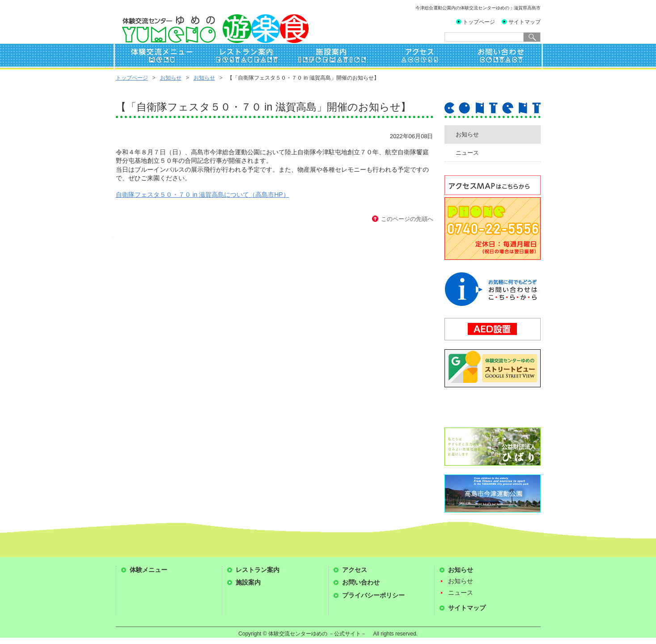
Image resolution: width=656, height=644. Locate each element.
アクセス (414, 57)
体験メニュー (148, 570)
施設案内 (329, 57)
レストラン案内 (244, 57)
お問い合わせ (499, 57)
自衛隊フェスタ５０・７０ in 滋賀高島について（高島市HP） (203, 195)
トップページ (479, 22)
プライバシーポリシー (373, 595)
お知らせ (171, 78)
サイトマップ (525, 22)
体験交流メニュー (158, 57)
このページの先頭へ (407, 219)
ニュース (467, 153)
